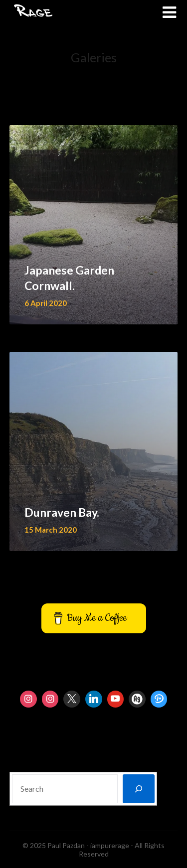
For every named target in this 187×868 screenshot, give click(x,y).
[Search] (139, 789)
